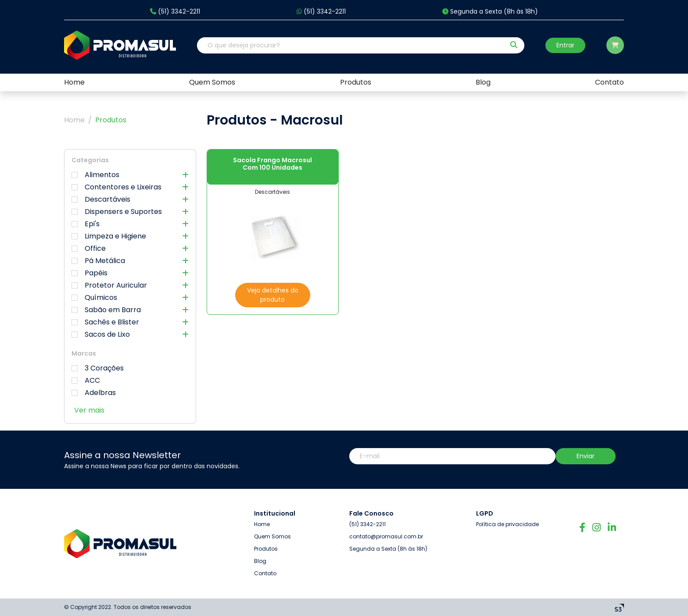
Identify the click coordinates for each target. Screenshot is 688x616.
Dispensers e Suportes (130, 212)
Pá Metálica (130, 261)
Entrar (565, 45)
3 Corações (98, 368)
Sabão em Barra (130, 310)
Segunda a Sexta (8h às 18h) (490, 12)
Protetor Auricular (130, 285)
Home (74, 120)
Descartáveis (130, 199)
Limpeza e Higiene (130, 236)
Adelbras (94, 393)
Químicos (130, 298)
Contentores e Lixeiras (130, 187)
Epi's (130, 224)
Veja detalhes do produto (273, 295)
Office (130, 249)
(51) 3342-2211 (175, 12)
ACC (86, 381)
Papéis (130, 273)
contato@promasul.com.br (386, 536)
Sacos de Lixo (130, 335)
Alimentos (130, 175)
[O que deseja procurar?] (351, 45)
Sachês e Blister (130, 322)
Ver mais (89, 410)
